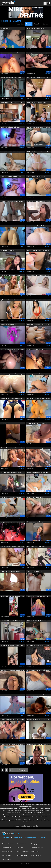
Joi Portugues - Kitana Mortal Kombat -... (12, 399)
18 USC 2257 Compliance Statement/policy (25, 826)
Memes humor (21, 844)
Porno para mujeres (23, 851)
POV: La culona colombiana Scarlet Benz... (11, 275)
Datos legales (6, 838)
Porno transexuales (37, 848)
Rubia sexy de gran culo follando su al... (38, 473)
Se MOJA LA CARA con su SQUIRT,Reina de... (12, 349)
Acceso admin (26, 863)
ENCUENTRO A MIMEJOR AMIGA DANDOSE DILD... (36, 547)
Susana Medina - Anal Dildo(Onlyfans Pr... (12, 646)
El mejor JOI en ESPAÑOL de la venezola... (10, 53)
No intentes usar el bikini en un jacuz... (12, 695)
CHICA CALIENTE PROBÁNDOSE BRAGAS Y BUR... (36, 177)
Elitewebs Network (8, 844)
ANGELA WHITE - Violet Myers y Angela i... (12, 720)
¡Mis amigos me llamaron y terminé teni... (37, 53)
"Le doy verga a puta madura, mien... (11, 571)
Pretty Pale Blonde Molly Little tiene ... (38, 275)
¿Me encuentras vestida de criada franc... (11, 300)
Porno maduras (7, 848)
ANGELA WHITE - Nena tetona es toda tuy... (37, 152)
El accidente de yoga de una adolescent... (35, 522)
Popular (29, 24)
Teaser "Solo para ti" (7, 28)
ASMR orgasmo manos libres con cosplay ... (38, 399)
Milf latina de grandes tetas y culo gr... (12, 374)
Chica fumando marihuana (34, 571)
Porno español (6, 855)
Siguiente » (23, 770)
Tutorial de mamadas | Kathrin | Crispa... (38, 645)
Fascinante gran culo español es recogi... (36, 695)
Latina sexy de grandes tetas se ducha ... (38, 300)
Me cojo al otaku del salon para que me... (13, 152)
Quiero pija (4, 423)
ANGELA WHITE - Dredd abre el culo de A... (38, 744)
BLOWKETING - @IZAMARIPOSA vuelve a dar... (12, 670)
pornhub (47, 74)
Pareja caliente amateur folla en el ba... (12, 448)
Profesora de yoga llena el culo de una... (38, 226)
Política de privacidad (31, 838)
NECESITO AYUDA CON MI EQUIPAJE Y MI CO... (12, 621)
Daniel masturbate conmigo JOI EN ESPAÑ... (11, 127)
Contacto (43, 838)
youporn (22, 49)
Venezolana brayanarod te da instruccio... (35, 29)
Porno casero (35, 851)
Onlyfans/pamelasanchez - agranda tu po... (12, 522)
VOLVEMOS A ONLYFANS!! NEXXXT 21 (37, 596)
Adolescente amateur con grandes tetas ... (37, 448)
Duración (46, 24)
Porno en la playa (22, 855)
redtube (22, 296)
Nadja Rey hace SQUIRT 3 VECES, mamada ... (36, 349)
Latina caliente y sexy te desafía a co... (12, 497)
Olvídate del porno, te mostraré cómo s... (38, 324)
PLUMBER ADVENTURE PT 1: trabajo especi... (11, 103)
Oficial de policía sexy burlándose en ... (38, 374)
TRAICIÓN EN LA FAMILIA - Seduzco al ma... (37, 621)
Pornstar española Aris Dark (9, 324)
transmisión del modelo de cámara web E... (12, 547)
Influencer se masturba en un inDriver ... (38, 670)
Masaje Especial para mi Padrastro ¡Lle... (38, 719)
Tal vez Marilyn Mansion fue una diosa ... (38, 201)
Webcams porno (7, 851)
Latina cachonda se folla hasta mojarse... (38, 78)
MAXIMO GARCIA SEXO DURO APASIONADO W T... (35, 497)
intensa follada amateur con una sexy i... (13, 78)
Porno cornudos (36, 855)
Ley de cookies (17, 838)
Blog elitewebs (6, 859)
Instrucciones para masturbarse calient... (11, 226)
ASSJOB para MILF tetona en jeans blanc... (37, 424)
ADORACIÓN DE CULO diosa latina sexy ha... (13, 744)
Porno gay (20, 848)
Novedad (37, 24)
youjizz (22, 542)
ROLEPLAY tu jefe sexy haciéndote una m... (38, 251)
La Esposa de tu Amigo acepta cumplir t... (38, 127)
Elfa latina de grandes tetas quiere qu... (12, 596)
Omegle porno (36, 844)
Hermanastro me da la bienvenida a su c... (12, 201)
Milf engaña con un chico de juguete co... (12, 473)
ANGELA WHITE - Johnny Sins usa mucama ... (36, 103)
